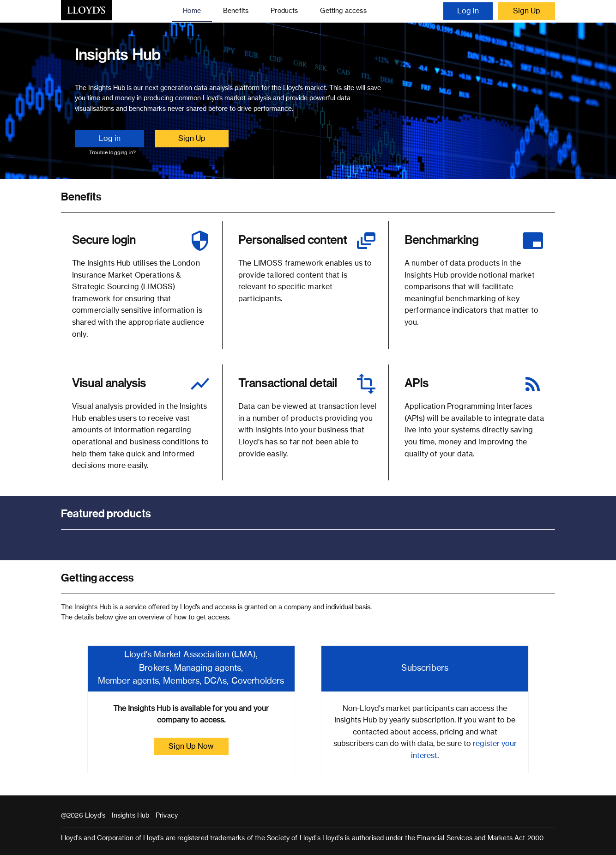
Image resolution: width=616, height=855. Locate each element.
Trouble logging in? (112, 153)
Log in (468, 11)
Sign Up (527, 11)
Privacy (167, 816)
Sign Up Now (191, 746)
